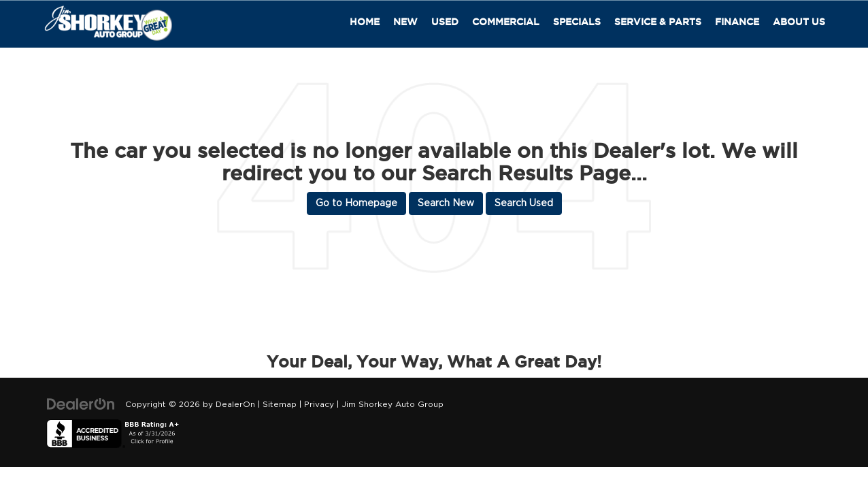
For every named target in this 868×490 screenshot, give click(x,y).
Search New (446, 203)
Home (365, 22)
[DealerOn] (81, 404)
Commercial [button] (506, 22)
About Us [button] (799, 22)
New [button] (405, 22)
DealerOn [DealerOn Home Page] (235, 404)
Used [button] (445, 22)
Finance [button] (737, 22)
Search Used (524, 203)
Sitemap (280, 404)
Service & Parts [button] (658, 22)
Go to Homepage (356, 203)
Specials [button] (577, 22)
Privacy (319, 404)
